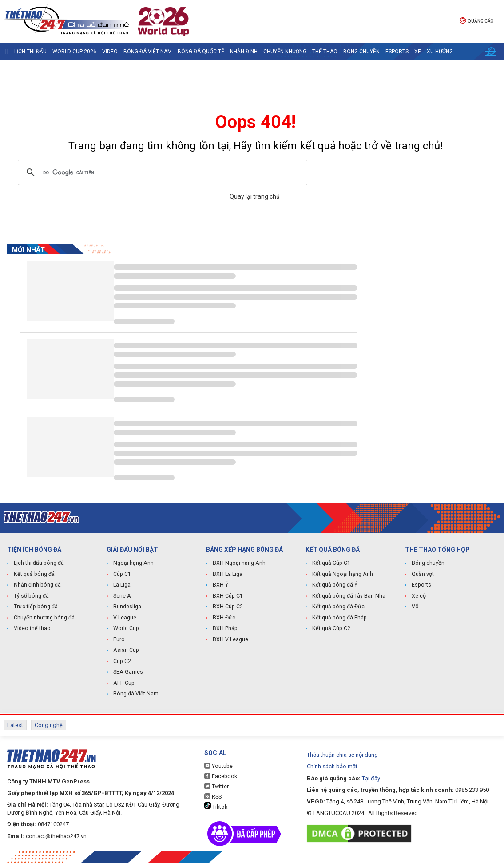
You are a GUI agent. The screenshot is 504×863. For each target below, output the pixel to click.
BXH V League (230, 639)
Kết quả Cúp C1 (331, 565)
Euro (119, 639)
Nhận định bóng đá (37, 586)
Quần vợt (423, 575)
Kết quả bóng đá (33, 575)
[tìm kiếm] (161, 172)
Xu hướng (440, 52)
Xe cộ (419, 597)
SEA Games (128, 671)
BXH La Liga (227, 575)
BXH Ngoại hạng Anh (238, 565)
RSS (213, 794)
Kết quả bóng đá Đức (337, 607)
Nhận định (244, 52)
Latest (15, 724)
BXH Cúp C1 (227, 597)
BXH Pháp (225, 629)
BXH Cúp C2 (227, 607)
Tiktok (216, 803)
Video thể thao (32, 629)
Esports (397, 52)
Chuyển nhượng (285, 52)
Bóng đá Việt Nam (148, 52)
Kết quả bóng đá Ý (334, 586)
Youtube (218, 763)
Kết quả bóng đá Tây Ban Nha (348, 597)
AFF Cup (123, 682)
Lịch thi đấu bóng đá (38, 565)
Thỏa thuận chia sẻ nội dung (342, 752)
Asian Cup (126, 650)
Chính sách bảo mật (332, 764)
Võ (415, 607)
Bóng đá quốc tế (201, 52)
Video (110, 52)
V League (125, 618)
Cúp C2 (122, 661)
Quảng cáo (476, 20)
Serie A (122, 597)
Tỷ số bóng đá (31, 597)
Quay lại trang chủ (255, 196)
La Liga (122, 586)
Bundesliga (127, 607)
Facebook (220, 773)
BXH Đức (224, 618)
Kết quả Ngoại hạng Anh (341, 575)
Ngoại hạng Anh (133, 565)
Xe (418, 52)
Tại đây (371, 775)
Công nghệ (49, 724)
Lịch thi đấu (30, 52)
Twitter (216, 784)
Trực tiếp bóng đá (35, 607)
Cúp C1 (122, 575)
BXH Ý (220, 586)
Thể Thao (325, 52)
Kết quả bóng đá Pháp (338, 618)
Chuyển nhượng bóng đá (43, 618)
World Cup (126, 629)
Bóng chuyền (361, 52)
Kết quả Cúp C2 (331, 629)
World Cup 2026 (74, 52)
